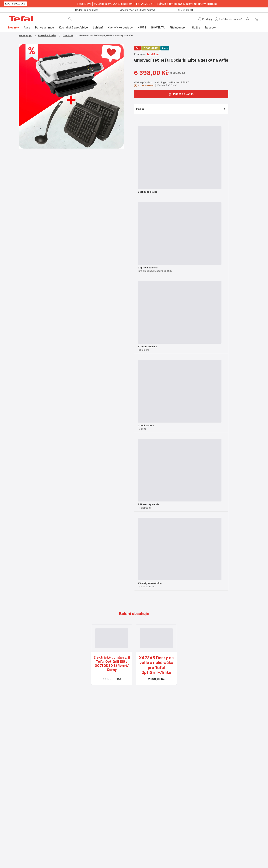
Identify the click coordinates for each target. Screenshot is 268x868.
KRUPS (142, 27)
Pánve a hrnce (45, 27)
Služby (196, 27)
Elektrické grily (47, 35)
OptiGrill (68, 35)
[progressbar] (180, 158)
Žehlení (98, 27)
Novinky (13, 27)
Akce (27, 27)
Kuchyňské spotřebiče (73, 27)
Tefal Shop (153, 54)
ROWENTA (158, 27)
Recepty (210, 27)
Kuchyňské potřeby (120, 27)
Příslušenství (178, 27)
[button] (205, 19)
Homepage (25, 35)
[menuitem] (13, 28)
